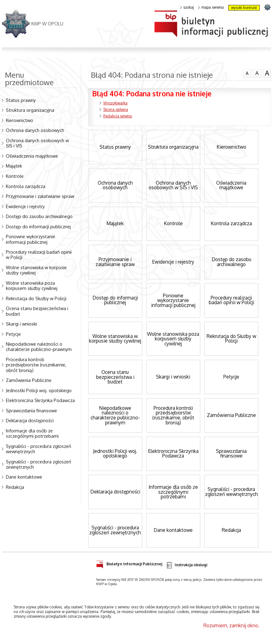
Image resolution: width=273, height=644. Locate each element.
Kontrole (15, 176)
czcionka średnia (257, 73)
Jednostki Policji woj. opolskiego (39, 390)
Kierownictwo (20, 120)
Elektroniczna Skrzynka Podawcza (40, 400)
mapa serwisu (211, 7)
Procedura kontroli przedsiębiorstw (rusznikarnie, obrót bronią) (36, 365)
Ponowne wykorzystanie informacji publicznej (31, 239)
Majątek (14, 166)
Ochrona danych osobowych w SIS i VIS (37, 143)
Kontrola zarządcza (26, 186)
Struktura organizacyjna (30, 110)
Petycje (13, 334)
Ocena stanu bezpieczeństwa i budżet (37, 311)
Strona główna (116, 110)
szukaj (187, 7)
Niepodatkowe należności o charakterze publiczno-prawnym (39, 346)
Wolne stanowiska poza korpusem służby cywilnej (32, 285)
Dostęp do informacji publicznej (38, 226)
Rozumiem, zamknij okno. (231, 625)
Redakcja (15, 487)
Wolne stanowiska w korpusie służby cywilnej (36, 270)
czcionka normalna (247, 72)
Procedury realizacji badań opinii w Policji (39, 254)
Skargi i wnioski (21, 324)
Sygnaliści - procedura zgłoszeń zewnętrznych (38, 464)
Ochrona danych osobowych (35, 130)
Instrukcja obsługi (187, 565)
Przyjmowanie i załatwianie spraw (40, 196)
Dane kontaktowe (24, 477)
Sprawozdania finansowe (31, 410)
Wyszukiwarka (115, 103)
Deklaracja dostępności (30, 420)
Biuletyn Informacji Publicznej (129, 563)
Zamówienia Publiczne (29, 380)
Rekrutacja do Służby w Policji (36, 298)
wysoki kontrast (244, 8)
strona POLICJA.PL (267, 7)
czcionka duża (267, 73)
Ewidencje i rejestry (25, 206)
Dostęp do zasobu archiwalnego (39, 216)
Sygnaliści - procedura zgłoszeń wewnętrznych (38, 449)
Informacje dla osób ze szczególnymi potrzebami (32, 433)
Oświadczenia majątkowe (32, 156)
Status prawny (21, 100)
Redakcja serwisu (118, 116)
